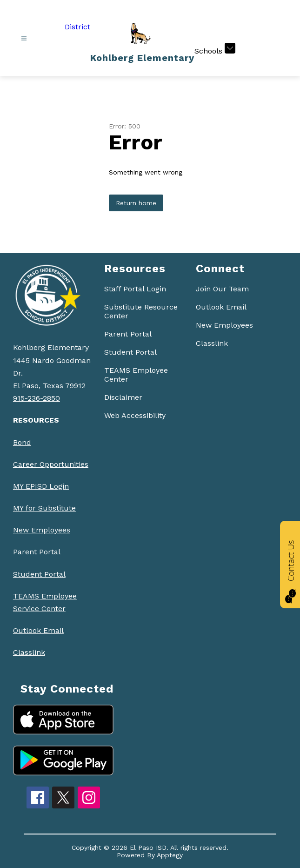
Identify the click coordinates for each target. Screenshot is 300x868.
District (77, 27)
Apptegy (170, 855)
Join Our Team (222, 289)
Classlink (29, 652)
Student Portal (39, 574)
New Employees (42, 530)
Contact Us (291, 561)
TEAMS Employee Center (136, 375)
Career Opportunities (51, 464)
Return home (136, 203)
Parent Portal (37, 552)
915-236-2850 (37, 398)
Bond (22, 442)
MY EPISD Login (41, 486)
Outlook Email (38, 630)
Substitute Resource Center (141, 311)
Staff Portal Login (135, 289)
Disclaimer (123, 397)
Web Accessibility (135, 415)
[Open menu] (24, 38)
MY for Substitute (44, 508)
